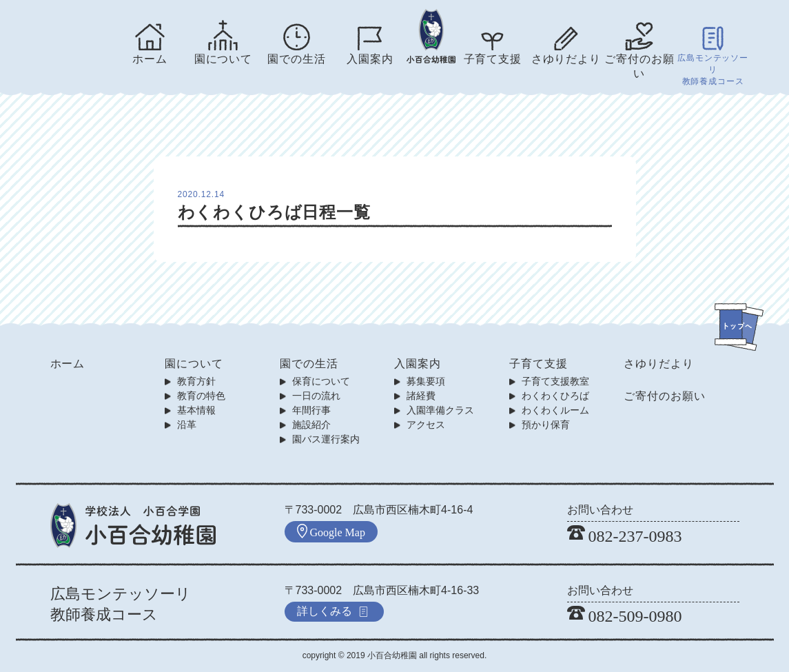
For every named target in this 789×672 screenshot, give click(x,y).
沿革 (187, 425)
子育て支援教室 (555, 381)
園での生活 (296, 59)
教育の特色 (201, 396)
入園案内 (370, 59)
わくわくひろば (555, 396)
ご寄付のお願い (639, 66)
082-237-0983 (625, 536)
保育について (321, 381)
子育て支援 (493, 59)
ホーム (150, 59)
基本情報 (196, 410)
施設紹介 (311, 425)
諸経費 (421, 396)
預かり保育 (546, 425)
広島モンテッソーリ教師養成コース (713, 70)
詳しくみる (333, 611)
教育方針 (196, 381)
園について (223, 59)
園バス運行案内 (326, 439)
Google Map (331, 531)
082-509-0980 (625, 616)
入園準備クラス (440, 410)
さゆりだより (566, 59)
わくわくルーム (555, 410)
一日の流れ (316, 396)
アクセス (426, 425)
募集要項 (426, 381)
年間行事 (311, 410)
